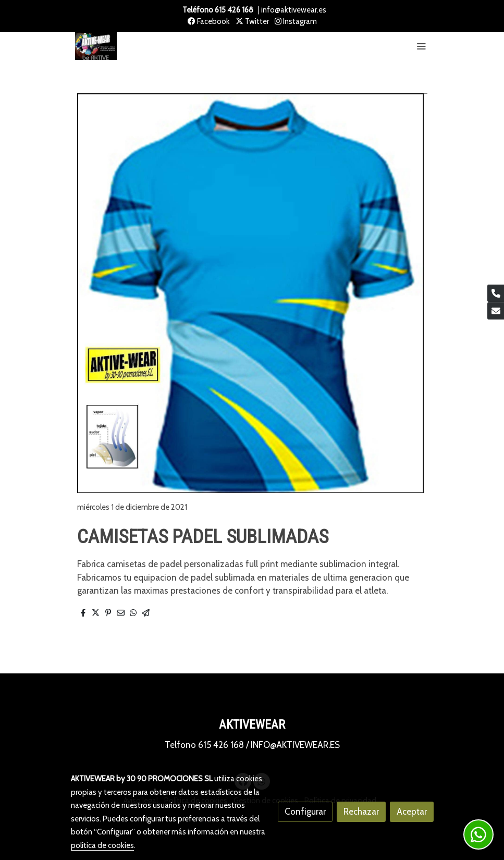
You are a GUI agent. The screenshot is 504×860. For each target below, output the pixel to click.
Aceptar (412, 812)
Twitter (252, 21)
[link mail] (496, 311)
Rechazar (361, 812)
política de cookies (102, 845)
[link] (96, 46)
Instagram (296, 21)
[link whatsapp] (478, 834)
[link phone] (496, 293)
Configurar (305, 812)
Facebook (209, 21)
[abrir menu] (421, 46)
